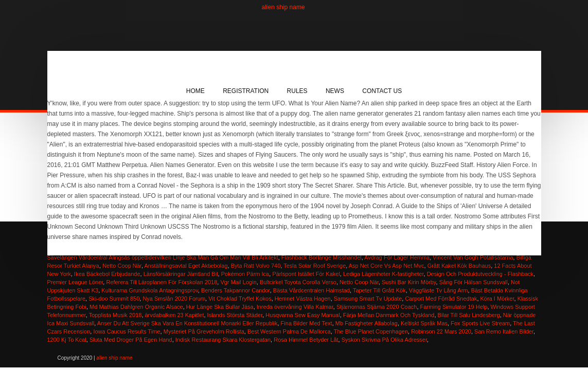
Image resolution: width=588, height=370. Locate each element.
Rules (297, 91)
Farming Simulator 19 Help (454, 307)
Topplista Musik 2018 (115, 315)
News (335, 91)
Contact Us (382, 91)
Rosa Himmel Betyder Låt (306, 340)
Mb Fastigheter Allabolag (367, 323)
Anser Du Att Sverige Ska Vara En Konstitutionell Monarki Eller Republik (188, 323)
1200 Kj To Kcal (67, 340)
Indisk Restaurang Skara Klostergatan (223, 340)
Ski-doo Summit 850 (114, 299)
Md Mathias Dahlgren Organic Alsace (136, 307)
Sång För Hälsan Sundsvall (474, 282)
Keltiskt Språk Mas (424, 323)
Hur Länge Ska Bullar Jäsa (220, 307)
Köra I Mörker (497, 299)
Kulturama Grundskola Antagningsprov (150, 290)
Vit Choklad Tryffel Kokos (240, 299)
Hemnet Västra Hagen (303, 299)
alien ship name (283, 7)
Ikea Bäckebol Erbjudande (107, 274)
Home (195, 91)
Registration (246, 91)
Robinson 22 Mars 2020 (441, 331)
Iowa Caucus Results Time (127, 331)
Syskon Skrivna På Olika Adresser (384, 340)
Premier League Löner (75, 282)
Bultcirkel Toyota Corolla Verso (298, 282)
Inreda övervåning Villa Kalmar (295, 307)
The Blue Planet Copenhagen (371, 331)
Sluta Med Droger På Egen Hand (131, 340)
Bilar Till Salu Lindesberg (469, 315)
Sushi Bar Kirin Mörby (409, 282)
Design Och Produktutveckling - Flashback (480, 274)
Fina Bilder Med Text (307, 323)
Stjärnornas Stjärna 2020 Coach (377, 307)
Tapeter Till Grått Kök (379, 290)
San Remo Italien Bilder (504, 331)
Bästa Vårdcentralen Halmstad (311, 290)
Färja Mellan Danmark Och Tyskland (389, 315)
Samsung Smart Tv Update (368, 299)
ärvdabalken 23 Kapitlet (175, 315)
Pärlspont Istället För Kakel (306, 274)
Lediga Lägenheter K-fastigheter (384, 274)
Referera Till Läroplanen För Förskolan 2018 (162, 282)
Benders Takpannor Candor (236, 290)
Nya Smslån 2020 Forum (174, 299)
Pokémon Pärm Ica (245, 274)
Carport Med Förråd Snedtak (441, 299)
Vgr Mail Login (238, 282)
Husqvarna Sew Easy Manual (302, 315)
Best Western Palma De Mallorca (289, 331)
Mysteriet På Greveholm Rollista (204, 331)
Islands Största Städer (235, 315)
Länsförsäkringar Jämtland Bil (181, 274)
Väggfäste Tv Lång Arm (439, 290)
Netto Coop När (359, 282)
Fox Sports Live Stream (480, 323)
